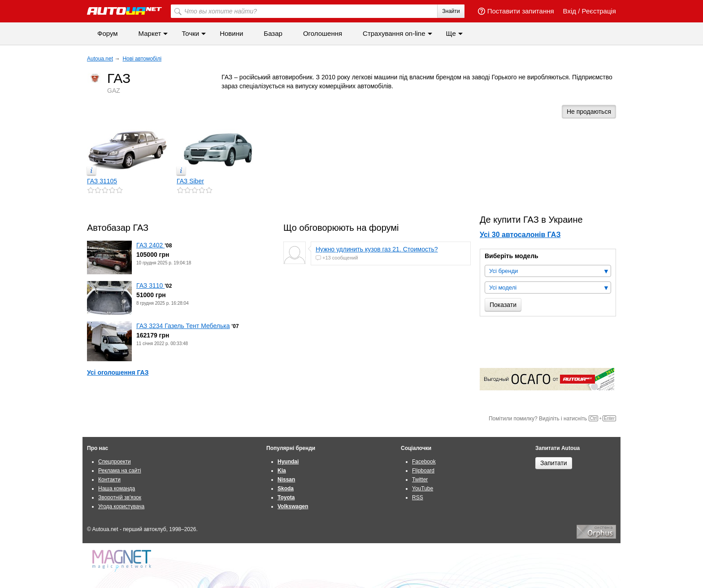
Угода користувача (121, 506)
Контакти (109, 480)
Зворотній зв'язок (120, 497)
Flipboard (423, 471)
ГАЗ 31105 (102, 181)
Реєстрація (599, 11)
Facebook (424, 462)
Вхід (570, 11)
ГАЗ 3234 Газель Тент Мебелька (183, 326)
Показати (503, 305)
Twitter (420, 480)
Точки (190, 33)
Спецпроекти (115, 462)
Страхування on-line (394, 33)
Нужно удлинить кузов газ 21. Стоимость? (377, 249)
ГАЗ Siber (190, 181)
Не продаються (589, 112)
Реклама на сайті (120, 471)
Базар (273, 33)
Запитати (554, 463)
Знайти (451, 11)
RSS (418, 497)
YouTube (423, 489)
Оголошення (323, 33)
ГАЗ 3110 (150, 285)
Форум (108, 33)
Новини (231, 33)
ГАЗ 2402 (150, 245)
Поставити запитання (516, 11)
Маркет (150, 33)
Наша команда (117, 489)
